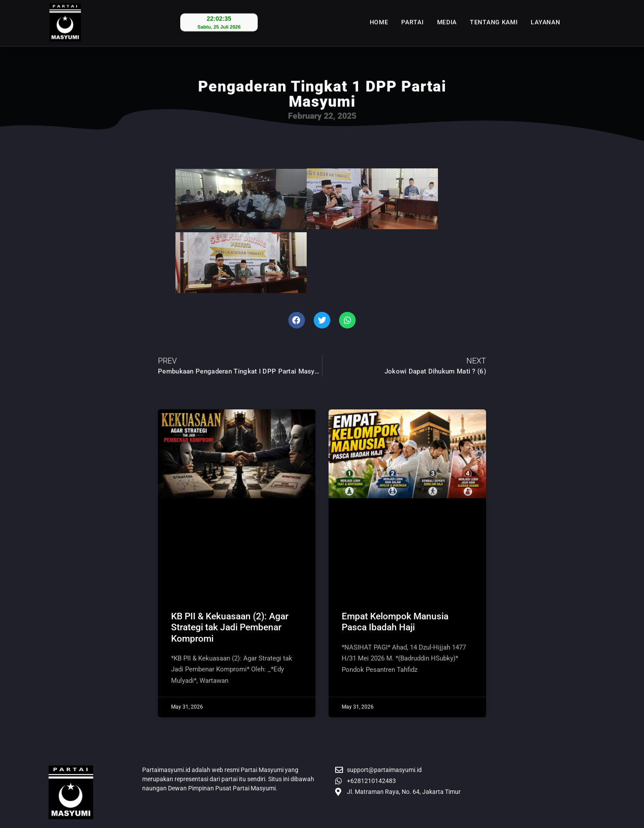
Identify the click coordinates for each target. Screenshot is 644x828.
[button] (297, 320)
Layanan (545, 16)
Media (447, 16)
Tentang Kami (494, 16)
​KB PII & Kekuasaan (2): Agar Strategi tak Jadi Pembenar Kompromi (230, 627)
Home (379, 16)
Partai (412, 16)
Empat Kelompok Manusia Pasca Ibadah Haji (395, 622)
